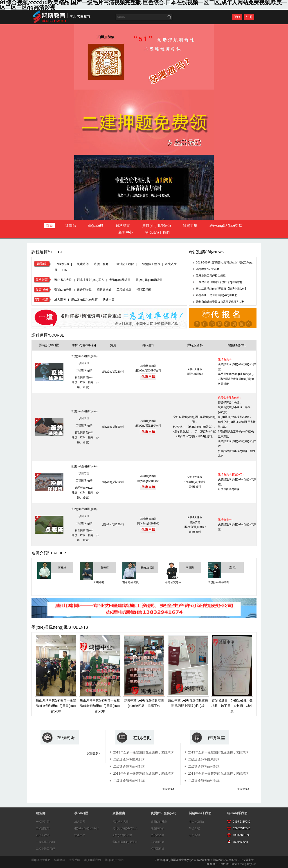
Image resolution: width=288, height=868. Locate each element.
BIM (65, 270)
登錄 (237, 17)
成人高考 (60, 300)
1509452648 (240, 842)
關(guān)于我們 (157, 232)
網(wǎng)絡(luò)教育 (84, 300)
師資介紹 (194, 828)
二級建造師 (81, 264)
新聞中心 (126, 232)
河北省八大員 (63, 280)
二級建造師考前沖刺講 (129, 759)
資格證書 (123, 226)
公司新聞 (194, 835)
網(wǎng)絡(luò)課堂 (226, 226)
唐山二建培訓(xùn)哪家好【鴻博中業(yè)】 (222, 289)
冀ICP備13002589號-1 (226, 860)
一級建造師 (62, 264)
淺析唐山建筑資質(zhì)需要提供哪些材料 (220, 302)
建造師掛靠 (84, 290)
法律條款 (60, 860)
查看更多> (168, 789)
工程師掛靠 (124, 290)
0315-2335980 (242, 822)
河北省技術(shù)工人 (91, 280)
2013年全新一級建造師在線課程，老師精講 (218, 752)
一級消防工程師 (124, 264)
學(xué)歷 (96, 226)
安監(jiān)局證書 (120, 280)
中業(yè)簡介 (197, 822)
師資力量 (190, 226)
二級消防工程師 (150, 264)
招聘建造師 (104, 290)
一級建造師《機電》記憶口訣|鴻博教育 (219, 282)
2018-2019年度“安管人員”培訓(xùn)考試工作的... (225, 263)
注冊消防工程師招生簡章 (211, 276)
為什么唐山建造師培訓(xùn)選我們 (217, 295)
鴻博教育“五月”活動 (208, 269)
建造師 (71, 226)
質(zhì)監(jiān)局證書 (149, 280)
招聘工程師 (144, 290)
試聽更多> (93, 753)
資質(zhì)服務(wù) (156, 226)
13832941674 (241, 835)
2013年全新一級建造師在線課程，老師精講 (143, 774)
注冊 (249, 17)
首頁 (49, 226)
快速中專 (109, 300)
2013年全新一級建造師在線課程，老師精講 (143, 752)
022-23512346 (242, 828)
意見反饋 (74, 860)
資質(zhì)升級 (63, 290)
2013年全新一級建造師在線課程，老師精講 (218, 774)
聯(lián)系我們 (237, 813)
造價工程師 (101, 264)
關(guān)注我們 (114, 860)
